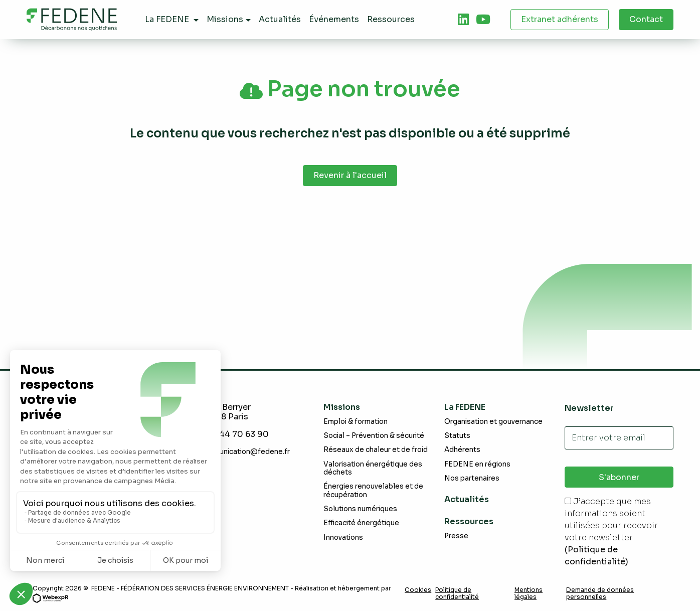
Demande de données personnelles (600, 593)
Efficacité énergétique (361, 523)
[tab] (463, 20)
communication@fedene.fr (244, 452)
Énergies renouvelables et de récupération (373, 490)
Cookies (418, 590)
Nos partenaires (472, 478)
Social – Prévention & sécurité (374, 436)
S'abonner (619, 477)
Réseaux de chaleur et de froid (376, 450)
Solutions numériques (360, 509)
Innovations (343, 538)
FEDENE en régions (477, 464)
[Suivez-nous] (463, 20)
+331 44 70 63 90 (234, 434)
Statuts (457, 436)
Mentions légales (529, 593)
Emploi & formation (356, 422)
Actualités (467, 499)
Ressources (469, 521)
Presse (456, 536)
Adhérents (462, 450)
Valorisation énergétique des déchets (373, 468)
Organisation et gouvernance (493, 422)
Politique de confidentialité (457, 593)
